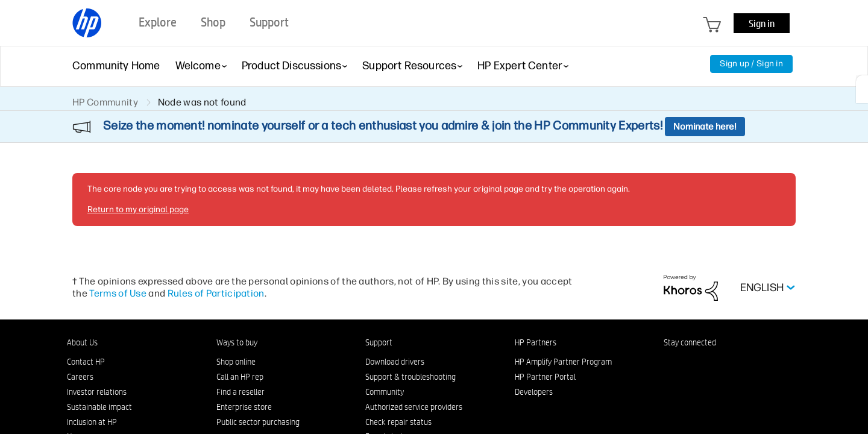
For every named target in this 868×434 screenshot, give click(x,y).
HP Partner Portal (545, 377)
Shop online (236, 362)
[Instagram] (709, 364)
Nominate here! (705, 127)
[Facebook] (690, 364)
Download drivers (395, 362)
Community (385, 392)
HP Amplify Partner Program (563, 362)
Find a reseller (241, 392)
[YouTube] (749, 364)
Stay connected (690, 342)
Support (379, 342)
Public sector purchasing (258, 422)
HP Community (105, 102)
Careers (80, 377)
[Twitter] (729, 364)
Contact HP (86, 362)
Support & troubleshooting (410, 377)
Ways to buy (237, 342)
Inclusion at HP (92, 422)
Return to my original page (138, 209)
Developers (534, 392)
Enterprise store (244, 407)
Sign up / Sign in (751, 64)
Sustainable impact (99, 407)
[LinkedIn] (670, 364)
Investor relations (97, 392)
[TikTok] (769, 364)
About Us (82, 342)
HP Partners (536, 342)
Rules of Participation (216, 293)
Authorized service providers (414, 407)
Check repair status (398, 422)
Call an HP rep (240, 377)
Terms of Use (118, 293)
